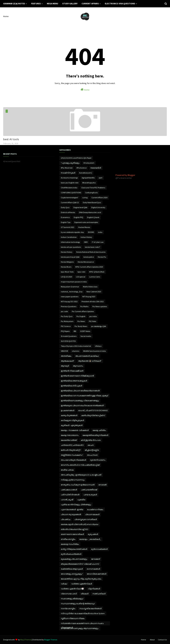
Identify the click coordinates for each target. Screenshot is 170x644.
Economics (65, 217)
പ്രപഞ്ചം (66, 519)
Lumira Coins (95, 277)
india (100, 232)
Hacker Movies (84, 227)
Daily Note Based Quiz (92, 202)
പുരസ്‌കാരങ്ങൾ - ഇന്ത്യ (72, 509)
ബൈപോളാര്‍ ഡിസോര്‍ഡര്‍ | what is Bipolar (80, 524)
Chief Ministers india (69, 188)
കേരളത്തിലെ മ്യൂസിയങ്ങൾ (95, 435)
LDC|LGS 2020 (66, 277)
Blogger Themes (51, 640)
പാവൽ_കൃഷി (67, 500)
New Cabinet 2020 (94, 292)
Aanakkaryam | (86, 173)
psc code (64, 311)
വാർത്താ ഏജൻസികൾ (82, 584)
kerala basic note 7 (92, 247)
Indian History (86, 237)
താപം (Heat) (92, 455)
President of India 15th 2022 (93, 301)
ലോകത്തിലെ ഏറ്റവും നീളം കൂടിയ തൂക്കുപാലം (81, 579)
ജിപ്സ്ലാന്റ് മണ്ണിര (92, 450)
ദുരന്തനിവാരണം (98, 460)
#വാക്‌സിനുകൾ (68, 173)
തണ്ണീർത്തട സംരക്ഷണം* (72, 455)
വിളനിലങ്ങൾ (94, 589)
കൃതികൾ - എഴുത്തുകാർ (72, 425)
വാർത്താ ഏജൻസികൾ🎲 (72, 589)
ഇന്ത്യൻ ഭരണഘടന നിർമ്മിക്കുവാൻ (77, 376)
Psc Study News (81, 326)
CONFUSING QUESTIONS (71, 193)
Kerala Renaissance (86, 262)
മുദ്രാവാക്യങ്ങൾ (99, 549)
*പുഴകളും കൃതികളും (70, 163)
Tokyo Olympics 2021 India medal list (76, 346)
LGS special (81, 277)
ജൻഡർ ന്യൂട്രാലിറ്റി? (71, 450)
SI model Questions (69, 336)
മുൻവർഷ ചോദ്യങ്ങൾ (71, 554)
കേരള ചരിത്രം (99, 430)
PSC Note (92, 321)
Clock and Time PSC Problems (93, 188)
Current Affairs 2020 (99, 197)
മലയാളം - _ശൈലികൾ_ (90, 539)
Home (6, 16)
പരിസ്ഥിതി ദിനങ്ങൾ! (70, 495)
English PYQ (78, 217)
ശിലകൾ (85, 594)
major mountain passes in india (74, 282)
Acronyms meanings (69, 178)
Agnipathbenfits (88, 178)
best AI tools (11, 139)
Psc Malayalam (67, 321)
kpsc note (81, 272)
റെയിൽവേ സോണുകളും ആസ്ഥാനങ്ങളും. (80, 628)
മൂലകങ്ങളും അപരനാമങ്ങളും (74, 559)
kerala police (89, 257)
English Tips (66, 222)
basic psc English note (70, 183)
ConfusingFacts (91, 193)
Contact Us (162, 640)
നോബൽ (102, 485)
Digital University (98, 207)
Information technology (70, 242)
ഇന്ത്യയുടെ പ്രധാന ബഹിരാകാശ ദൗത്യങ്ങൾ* (83, 405)
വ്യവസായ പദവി (69, 594)
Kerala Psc (102, 257)
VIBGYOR (64, 351)
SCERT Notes (85, 331)
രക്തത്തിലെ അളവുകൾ (72, 569)
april (100, 178)
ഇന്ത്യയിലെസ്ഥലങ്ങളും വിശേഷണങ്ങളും (80, 401)
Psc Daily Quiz (67, 316)
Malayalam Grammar (70, 287)
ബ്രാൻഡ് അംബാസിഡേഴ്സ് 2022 (75, 529)
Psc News (81, 321)
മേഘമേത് (96, 559)
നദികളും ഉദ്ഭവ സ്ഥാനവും (73, 480)
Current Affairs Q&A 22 (70, 202)
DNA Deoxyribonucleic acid (90, 212)
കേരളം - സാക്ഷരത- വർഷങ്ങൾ (75, 430)
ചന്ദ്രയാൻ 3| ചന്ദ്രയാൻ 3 (72, 445)
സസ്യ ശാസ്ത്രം (68, 608)
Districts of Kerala (68, 212)
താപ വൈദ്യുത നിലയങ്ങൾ (73, 460)
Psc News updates (100, 306)
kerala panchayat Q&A (70, 257)
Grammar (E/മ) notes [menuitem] (14, 4)
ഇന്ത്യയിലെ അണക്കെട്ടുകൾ (74, 381)
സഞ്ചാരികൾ (99, 594)
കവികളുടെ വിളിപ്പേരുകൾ (72, 420)
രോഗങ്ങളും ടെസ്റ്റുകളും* (72, 574)
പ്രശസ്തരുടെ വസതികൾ (86, 519)
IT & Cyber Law (98, 242)
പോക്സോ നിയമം (95, 509)
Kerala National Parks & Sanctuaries (91, 252)
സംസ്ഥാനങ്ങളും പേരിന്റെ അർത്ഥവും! (78, 604)
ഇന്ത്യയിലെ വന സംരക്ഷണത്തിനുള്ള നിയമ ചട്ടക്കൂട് (84, 396)
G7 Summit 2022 (68, 227)
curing (85, 197)
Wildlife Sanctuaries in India (94, 351)
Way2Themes (26, 640)
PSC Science (66, 326)
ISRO (86, 242)
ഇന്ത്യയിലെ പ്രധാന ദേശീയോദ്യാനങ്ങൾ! (80, 391)
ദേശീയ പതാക (67, 470)
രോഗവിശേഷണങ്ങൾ (97, 574)
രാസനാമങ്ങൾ (93, 569)
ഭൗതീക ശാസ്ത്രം (68, 539)
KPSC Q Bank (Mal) (97, 272)
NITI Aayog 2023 (89, 297)
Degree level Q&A (80, 207)
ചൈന (91, 445)
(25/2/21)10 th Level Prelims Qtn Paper (76, 158)
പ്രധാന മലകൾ (92, 514)
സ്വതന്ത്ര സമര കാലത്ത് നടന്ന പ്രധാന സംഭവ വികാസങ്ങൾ (82, 624)
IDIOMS (91, 232)
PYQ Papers (65, 331)
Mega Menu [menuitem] (52, 4)
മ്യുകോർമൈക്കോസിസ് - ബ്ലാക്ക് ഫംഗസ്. (80, 564)
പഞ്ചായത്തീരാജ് (89, 490)
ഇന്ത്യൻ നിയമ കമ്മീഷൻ (72, 371)
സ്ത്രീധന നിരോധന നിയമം (73, 618)
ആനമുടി (65, 366)
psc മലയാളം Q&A (99, 326)
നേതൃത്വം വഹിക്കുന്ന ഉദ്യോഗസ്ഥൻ (78, 485)
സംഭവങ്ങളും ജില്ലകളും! (72, 599)
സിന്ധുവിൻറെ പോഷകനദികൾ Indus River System (83, 613)
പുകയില (81, 500)
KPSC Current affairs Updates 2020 (89, 267)
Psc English (81, 316)
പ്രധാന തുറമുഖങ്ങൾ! (71, 514)
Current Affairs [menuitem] (90, 4)
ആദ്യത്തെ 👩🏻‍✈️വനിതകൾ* (90, 361)
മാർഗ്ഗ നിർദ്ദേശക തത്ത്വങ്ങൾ (74, 549)
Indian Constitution (69, 237)
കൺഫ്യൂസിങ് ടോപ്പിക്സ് (93, 415)
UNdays (98, 346)
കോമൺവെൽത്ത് (69, 440)
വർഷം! (64, 584)
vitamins (76, 351)
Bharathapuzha (89, 183)
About (152, 640)
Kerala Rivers (66, 267)
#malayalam (89, 163)
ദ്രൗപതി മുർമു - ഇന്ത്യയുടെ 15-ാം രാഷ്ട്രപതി (81, 475)
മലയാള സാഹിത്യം (70, 544)
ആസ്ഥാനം (78, 366)
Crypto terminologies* (70, 197)
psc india (93, 316)
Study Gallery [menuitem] (70, 4)
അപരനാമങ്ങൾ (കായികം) (87, 356)
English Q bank (93, 217)
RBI (75, 331)
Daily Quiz (65, 207)
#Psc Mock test (67, 168)
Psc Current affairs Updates (83, 311)
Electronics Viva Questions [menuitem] (120, 4)
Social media (86, 336)
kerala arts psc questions (71, 247)
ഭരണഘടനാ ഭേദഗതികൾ (72, 534)
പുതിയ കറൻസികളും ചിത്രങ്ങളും (76, 504)
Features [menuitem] (36, 4)
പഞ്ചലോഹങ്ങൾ (69, 490)
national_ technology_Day (72, 292)
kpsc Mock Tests (67, 272)
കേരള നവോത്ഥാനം (70, 435)
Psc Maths (84, 306)
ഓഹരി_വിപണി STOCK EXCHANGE (93, 410)
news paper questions (70, 297)
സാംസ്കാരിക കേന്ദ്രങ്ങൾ (90, 608)
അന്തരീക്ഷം (66, 356)
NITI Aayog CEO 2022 (69, 301)
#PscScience (81, 168)
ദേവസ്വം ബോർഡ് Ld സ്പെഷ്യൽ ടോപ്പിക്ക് (80, 465)
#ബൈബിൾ (96, 168)
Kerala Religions (67, 262)
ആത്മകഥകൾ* (68, 361)
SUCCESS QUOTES (68, 341)
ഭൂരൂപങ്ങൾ (93, 534)
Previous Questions (69, 306)
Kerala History (67, 252)
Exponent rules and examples (86, 222)
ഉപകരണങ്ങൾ (68, 410)
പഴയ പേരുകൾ (90, 495)
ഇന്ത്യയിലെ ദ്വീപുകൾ (71, 386)
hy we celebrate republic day (72, 232)
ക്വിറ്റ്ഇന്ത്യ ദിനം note (91, 440)
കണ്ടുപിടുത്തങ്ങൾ (69, 415)
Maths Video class (90, 287)
